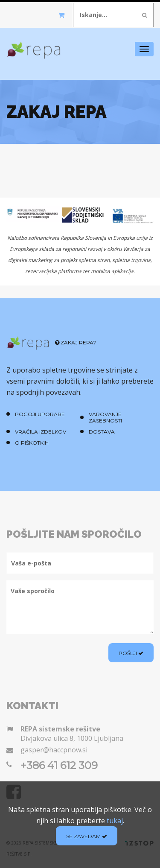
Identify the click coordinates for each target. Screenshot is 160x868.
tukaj (115, 821)
